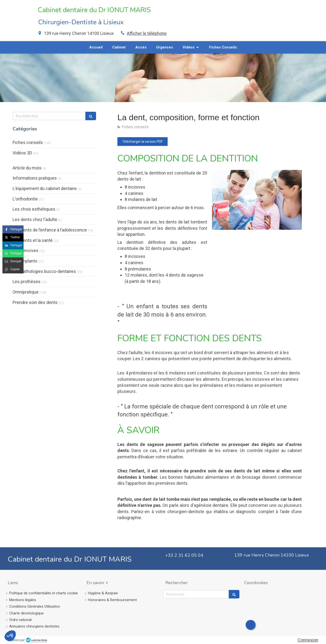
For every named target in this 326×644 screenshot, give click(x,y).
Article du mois (27, 168)
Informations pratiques (35, 178)
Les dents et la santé (33, 240)
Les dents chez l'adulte (35, 219)
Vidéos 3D (22, 153)
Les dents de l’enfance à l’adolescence (50, 230)
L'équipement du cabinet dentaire (45, 188)
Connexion (308, 640)
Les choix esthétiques (34, 209)
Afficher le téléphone (147, 33)
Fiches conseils (28, 142)
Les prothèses (27, 282)
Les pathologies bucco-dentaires (44, 271)
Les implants (25, 261)
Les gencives (25, 250)
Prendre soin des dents (35, 302)
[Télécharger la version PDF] (143, 142)
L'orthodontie (25, 199)
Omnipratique (26, 292)
